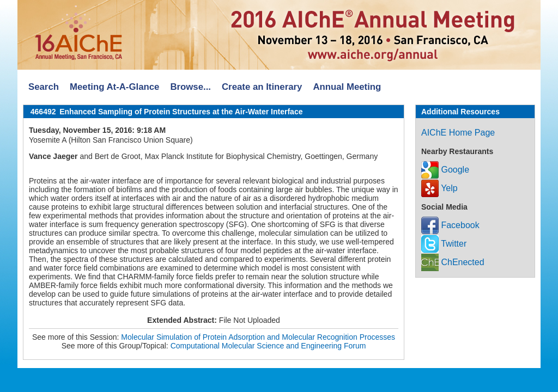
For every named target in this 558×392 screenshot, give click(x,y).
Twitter (444, 244)
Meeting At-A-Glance (114, 87)
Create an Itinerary (262, 87)
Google (445, 170)
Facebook (450, 225)
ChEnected (453, 262)
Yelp (439, 188)
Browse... (190, 87)
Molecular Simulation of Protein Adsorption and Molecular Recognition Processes (258, 337)
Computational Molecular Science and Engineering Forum (268, 346)
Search (44, 87)
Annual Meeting (347, 87)
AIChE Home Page (458, 133)
